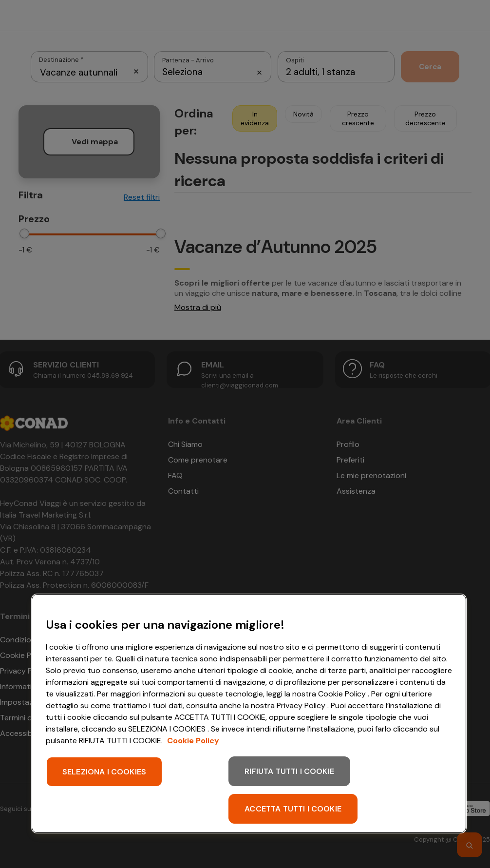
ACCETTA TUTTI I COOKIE (293, 809)
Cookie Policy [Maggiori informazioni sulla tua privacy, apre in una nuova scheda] (193, 741)
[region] (249, 714)
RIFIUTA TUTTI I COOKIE (289, 771)
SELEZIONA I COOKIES (104, 772)
